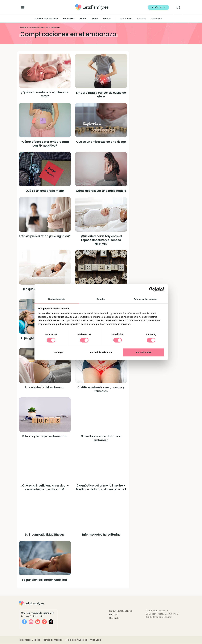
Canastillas (126, 19)
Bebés (83, 19)
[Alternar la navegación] (23, 7)
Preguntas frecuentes (121, 611)
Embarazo (69, 19)
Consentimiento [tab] (57, 299)
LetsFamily (24, 28)
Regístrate (158, 7)
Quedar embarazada (46, 19)
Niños (95, 19)
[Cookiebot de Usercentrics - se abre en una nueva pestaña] (151, 289)
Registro (113, 614)
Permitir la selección (101, 352)
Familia (107, 19)
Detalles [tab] (101, 299)
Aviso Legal (96, 640)
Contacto (114, 618)
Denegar (58, 352)
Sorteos (141, 19)
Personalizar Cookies (29, 640)
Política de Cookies (53, 640)
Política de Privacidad (76, 640)
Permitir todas (144, 352)
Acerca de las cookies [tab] (145, 299)
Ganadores (157, 19)
